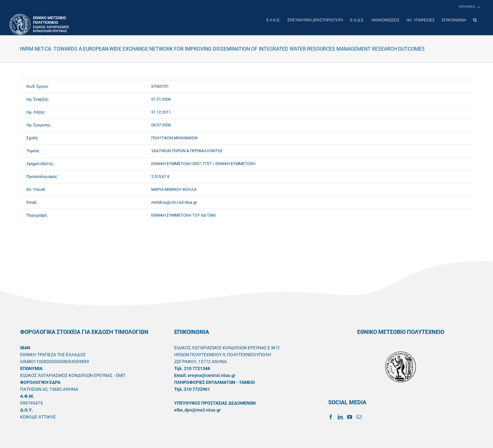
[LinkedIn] (340, 417)
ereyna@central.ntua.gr (212, 375)
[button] (475, 20)
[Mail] (359, 417)
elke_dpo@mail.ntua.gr (197, 410)
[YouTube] (350, 417)
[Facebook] (331, 417)
